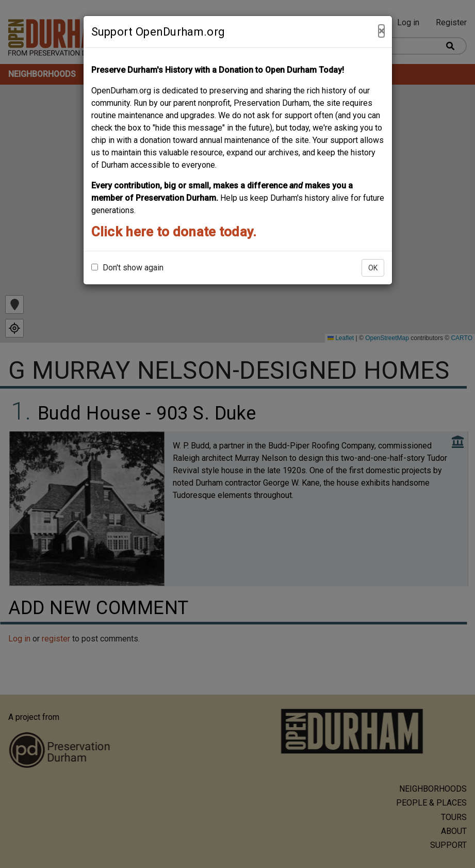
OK (373, 268)
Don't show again (127, 268)
